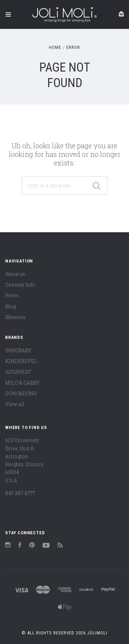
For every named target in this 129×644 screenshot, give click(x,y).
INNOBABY (18, 350)
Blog (10, 306)
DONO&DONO (21, 393)
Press (12, 295)
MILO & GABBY (22, 383)
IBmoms (15, 317)
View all (15, 404)
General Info (20, 285)
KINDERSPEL (21, 361)
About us (15, 274)
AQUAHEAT (18, 372)
